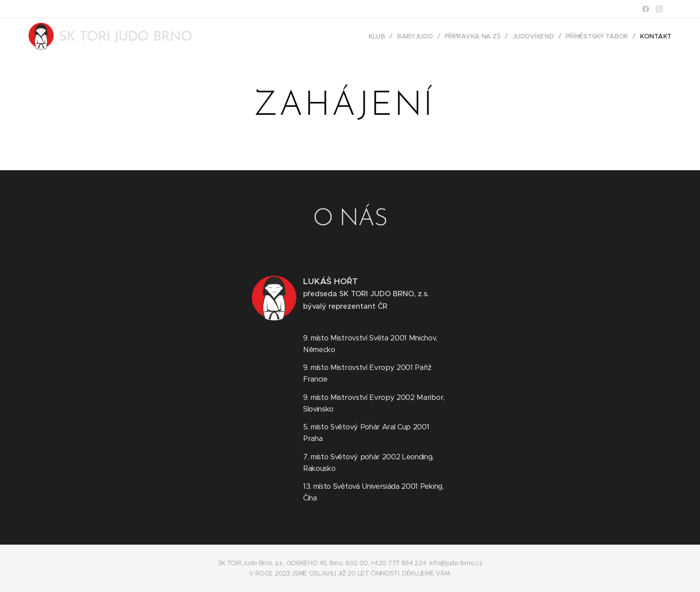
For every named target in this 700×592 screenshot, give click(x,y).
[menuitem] (382, 36)
